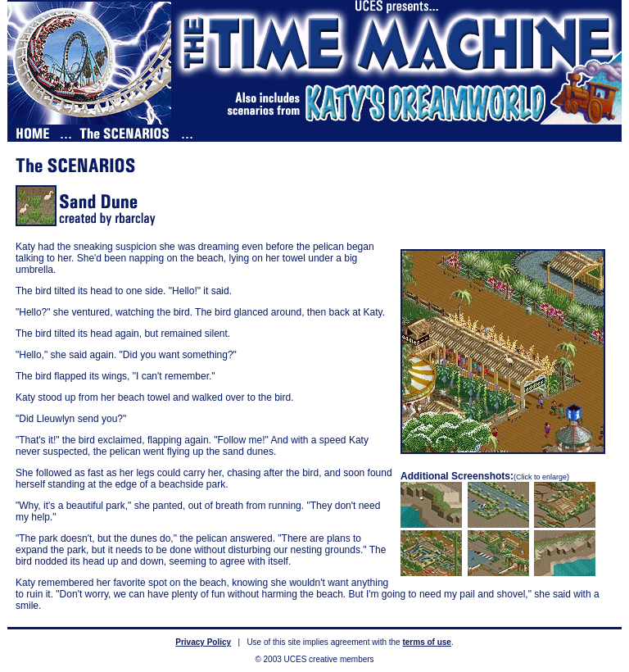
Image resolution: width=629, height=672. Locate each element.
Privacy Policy (203, 642)
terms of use (426, 642)
